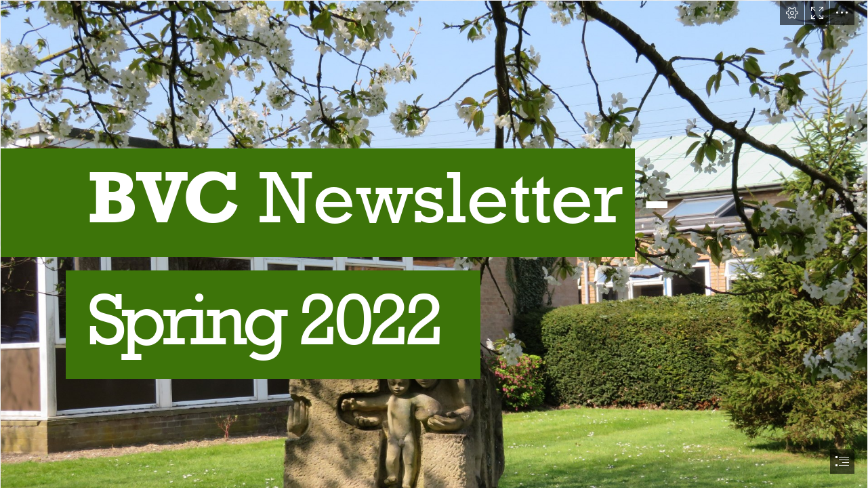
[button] (792, 13)
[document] (434, 244)
